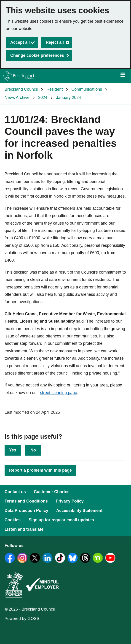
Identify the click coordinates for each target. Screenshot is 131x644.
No (33, 450)
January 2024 (68, 98)
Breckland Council (21, 89)
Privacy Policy (70, 501)
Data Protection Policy (26, 511)
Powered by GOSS (22, 619)
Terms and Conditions (26, 501)
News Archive (17, 98)
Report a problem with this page (40, 470)
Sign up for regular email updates (61, 520)
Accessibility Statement (79, 511)
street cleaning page (59, 393)
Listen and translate (24, 529)
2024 (43, 98)
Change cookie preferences (37, 55)
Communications (87, 89)
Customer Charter (51, 492)
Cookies (13, 520)
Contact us (15, 492)
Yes (13, 450)
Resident (55, 89)
